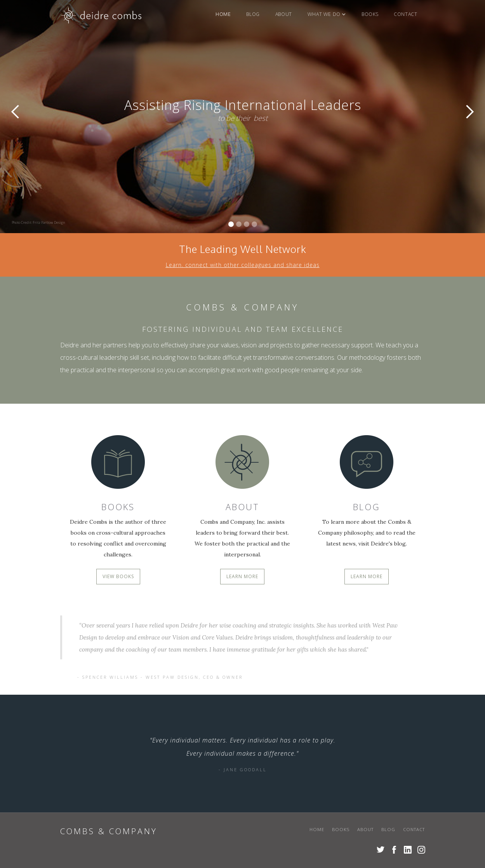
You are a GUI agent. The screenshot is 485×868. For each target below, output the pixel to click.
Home (223, 14)
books (370, 14)
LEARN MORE (242, 576)
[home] (102, 17)
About (284, 14)
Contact (405, 14)
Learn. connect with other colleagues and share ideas (243, 266)
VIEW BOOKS (118, 576)
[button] (327, 14)
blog (253, 14)
